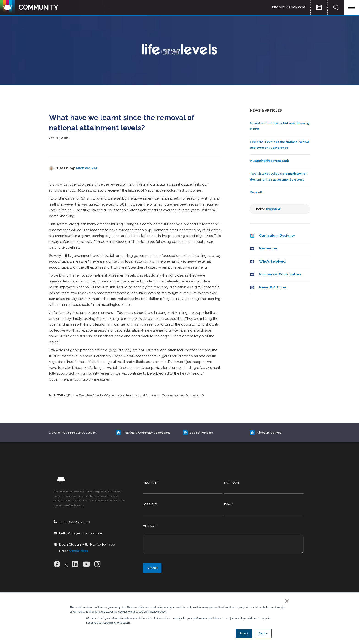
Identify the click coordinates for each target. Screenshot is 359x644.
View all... (257, 192)
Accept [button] (244, 633)
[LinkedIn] (75, 564)
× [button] (286, 601)
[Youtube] (86, 564)
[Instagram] (97, 564)
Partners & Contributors (280, 274)
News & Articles (273, 287)
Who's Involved (272, 261)
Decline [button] (263, 633)
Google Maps (79, 551)
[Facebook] (57, 564)
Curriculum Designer (277, 236)
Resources (268, 248)
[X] (66, 564)
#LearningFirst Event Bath (269, 161)
